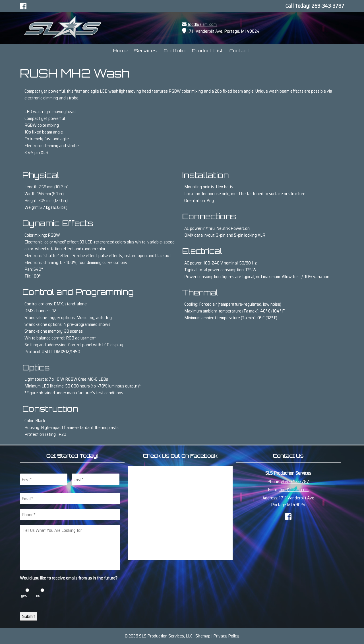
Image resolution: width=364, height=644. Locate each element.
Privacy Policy (226, 636)
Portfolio (175, 51)
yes (24, 596)
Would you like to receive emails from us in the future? (69, 578)
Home (120, 51)
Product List (207, 51)
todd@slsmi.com (202, 24)
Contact (240, 51)
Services (146, 51)
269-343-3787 (295, 481)
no (38, 596)
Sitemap (203, 636)
